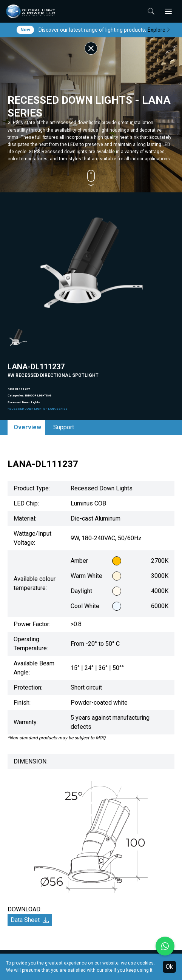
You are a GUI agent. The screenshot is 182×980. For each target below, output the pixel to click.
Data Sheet (30, 920)
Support (64, 427)
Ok (169, 967)
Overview (27, 427)
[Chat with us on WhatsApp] (165, 946)
